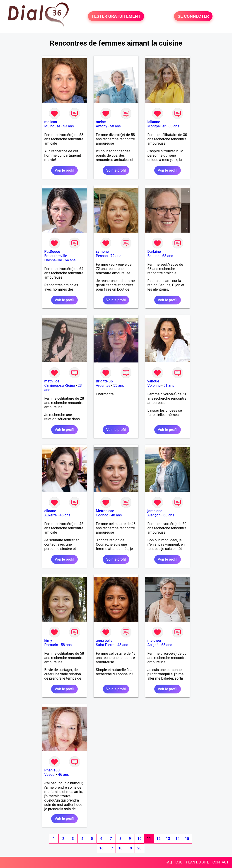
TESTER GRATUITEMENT (116, 16)
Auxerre (51, 515)
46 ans (63, 774)
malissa (51, 122)
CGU (179, 862)
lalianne (154, 122)
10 (139, 839)
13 (168, 839)
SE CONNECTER (193, 16)
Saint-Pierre (105, 645)
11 (149, 839)
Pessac (102, 256)
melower (155, 641)
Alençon (154, 515)
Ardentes (103, 385)
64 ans (70, 260)
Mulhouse (52, 126)
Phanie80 (52, 770)
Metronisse (105, 511)
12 (158, 839)
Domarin (51, 645)
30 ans (174, 126)
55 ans (118, 385)
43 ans (123, 645)
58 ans (115, 126)
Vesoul (50, 774)
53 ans (68, 126)
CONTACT (220, 862)
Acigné (153, 645)
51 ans (169, 385)
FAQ (169, 862)
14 (177, 839)
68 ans (168, 256)
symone (102, 252)
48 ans (116, 515)
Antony (101, 126)
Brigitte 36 (104, 381)
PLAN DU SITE (198, 862)
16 (101, 848)
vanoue (153, 381)
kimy (48, 641)
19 (130, 848)
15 (187, 839)
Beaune (153, 256)
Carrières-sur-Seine (60, 385)
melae (101, 122)
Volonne (154, 385)
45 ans (65, 515)
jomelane (155, 511)
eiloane (50, 511)
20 (139, 848)
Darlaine (154, 252)
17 (111, 848)
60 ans (169, 515)
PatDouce (52, 252)
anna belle (104, 641)
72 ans (116, 256)
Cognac (102, 515)
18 (120, 848)
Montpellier (157, 126)
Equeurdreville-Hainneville (56, 258)
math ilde (52, 381)
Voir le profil (64, 170)
